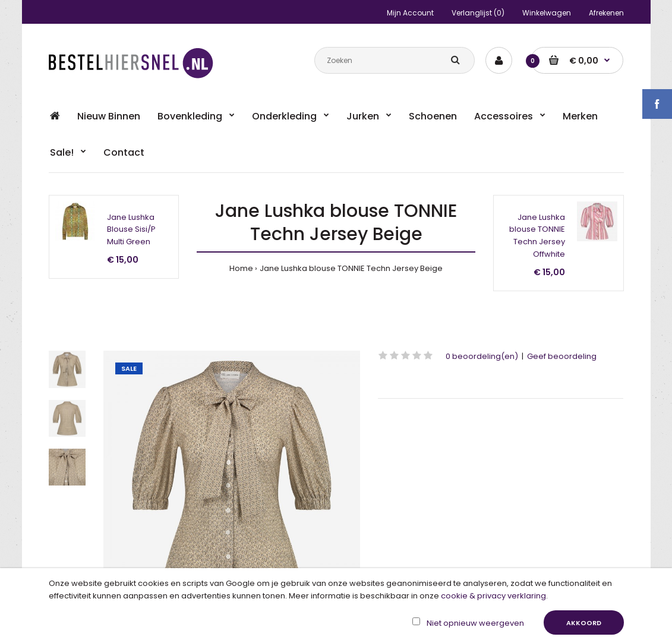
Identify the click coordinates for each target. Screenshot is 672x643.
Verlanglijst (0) (478, 13)
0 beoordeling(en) (482, 356)
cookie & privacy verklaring (493, 596)
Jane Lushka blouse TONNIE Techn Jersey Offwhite (537, 236)
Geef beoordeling (562, 356)
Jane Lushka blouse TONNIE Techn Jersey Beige (351, 268)
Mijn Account (410, 13)
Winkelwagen (547, 13)
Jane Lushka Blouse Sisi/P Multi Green (131, 230)
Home (241, 268)
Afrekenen (606, 13)
